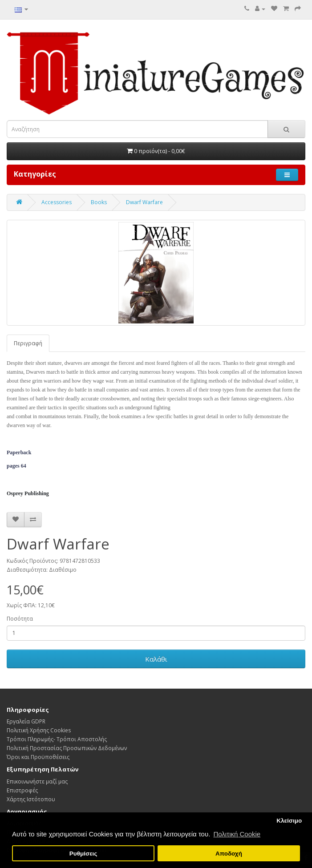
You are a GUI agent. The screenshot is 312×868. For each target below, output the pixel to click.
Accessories (57, 202)
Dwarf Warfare (144, 202)
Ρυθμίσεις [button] (83, 854)
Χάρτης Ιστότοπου (31, 799)
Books (99, 202)
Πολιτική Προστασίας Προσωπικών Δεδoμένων (67, 748)
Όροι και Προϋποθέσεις (38, 757)
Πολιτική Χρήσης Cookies (39, 730)
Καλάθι (156, 659)
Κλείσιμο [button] (289, 821)
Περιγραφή (28, 343)
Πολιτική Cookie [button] (237, 834)
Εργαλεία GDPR (26, 721)
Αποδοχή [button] (229, 854)
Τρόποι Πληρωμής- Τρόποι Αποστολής (57, 739)
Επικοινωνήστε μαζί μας (37, 781)
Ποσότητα (20, 619)
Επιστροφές (22, 790)
